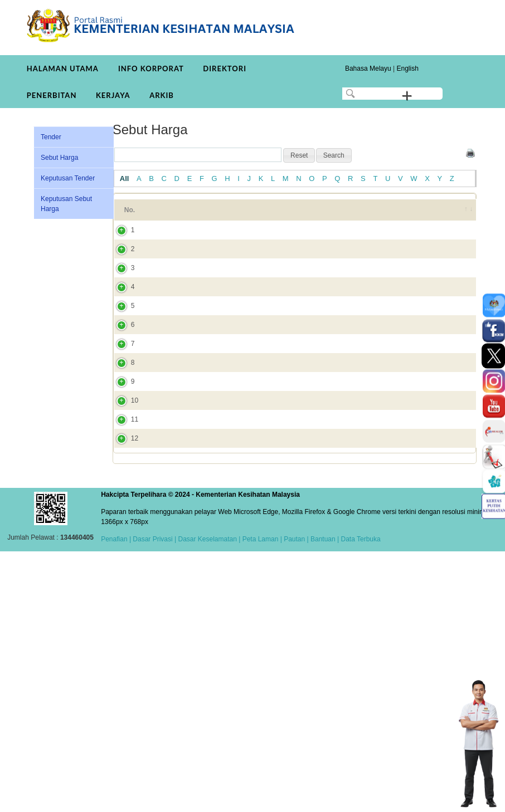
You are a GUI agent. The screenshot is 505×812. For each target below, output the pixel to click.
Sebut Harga (59, 158)
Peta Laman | (262, 800)
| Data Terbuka (358, 800)
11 (123, 650)
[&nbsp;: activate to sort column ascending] (461, 215)
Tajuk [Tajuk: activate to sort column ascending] (172, 215)
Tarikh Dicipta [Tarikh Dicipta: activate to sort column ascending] (414, 215)
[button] (299, 155)
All (125, 178)
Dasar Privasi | (154, 800)
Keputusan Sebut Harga (66, 204)
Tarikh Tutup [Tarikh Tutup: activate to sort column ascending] (361, 215)
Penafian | (116, 800)
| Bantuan (320, 800)
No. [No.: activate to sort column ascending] (130, 215)
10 (123, 611)
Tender (51, 137)
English (407, 69)
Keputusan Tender (68, 178)
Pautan (294, 800)
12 (123, 689)
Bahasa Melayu (368, 69)
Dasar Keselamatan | (208, 800)
